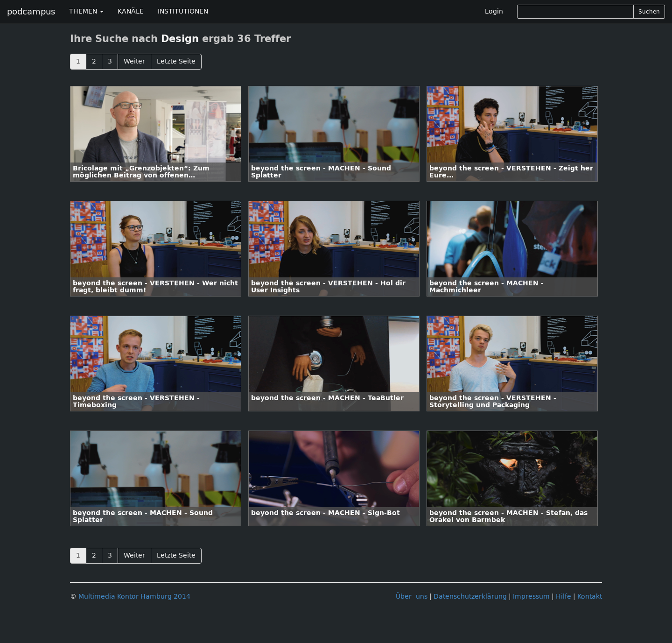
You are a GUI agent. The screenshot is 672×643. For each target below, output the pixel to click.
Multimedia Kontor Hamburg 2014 (134, 597)
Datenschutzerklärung (470, 597)
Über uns (412, 597)
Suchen (649, 12)
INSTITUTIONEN (183, 11)
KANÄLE (131, 11)
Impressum (531, 597)
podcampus (31, 12)
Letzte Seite (176, 61)
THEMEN (86, 11)
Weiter (134, 61)
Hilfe (563, 597)
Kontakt (590, 597)
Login (494, 11)
